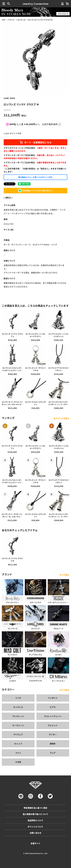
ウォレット (53, 725)
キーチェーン (18, 725)
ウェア (53, 753)
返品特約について (35, 820)
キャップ (18, 744)
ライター (53, 734)
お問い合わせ (36, 833)
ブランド (11, 20)
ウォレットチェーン (53, 716)
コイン (18, 753)
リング (18, 698)
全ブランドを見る (61, 418)
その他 (18, 762)
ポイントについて (35, 827)
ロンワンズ (22, 20)
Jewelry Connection (35, 4)
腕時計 (53, 744)
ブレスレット (18, 716)
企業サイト (35, 843)
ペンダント (53, 698)
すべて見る (64, 575)
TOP (4, 20)
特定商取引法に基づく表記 (35, 808)
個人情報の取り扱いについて (35, 814)
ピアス (53, 707)
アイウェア (18, 734)
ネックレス (18, 707)
